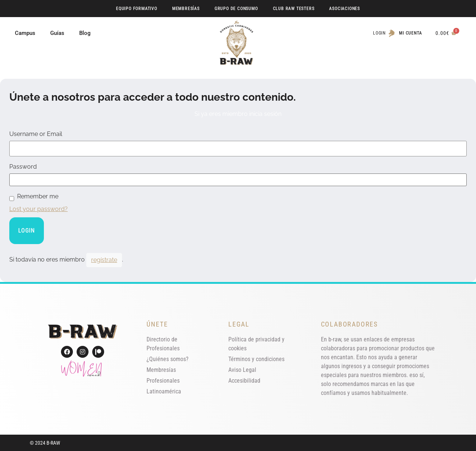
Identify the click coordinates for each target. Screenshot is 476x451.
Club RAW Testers (294, 9)
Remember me (38, 197)
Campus (25, 33)
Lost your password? (38, 209)
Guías (57, 33)
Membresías (186, 9)
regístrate (104, 260)
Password (23, 167)
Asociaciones (345, 9)
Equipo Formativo (137, 9)
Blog (85, 33)
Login (379, 33)
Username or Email (36, 134)
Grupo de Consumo (236, 9)
